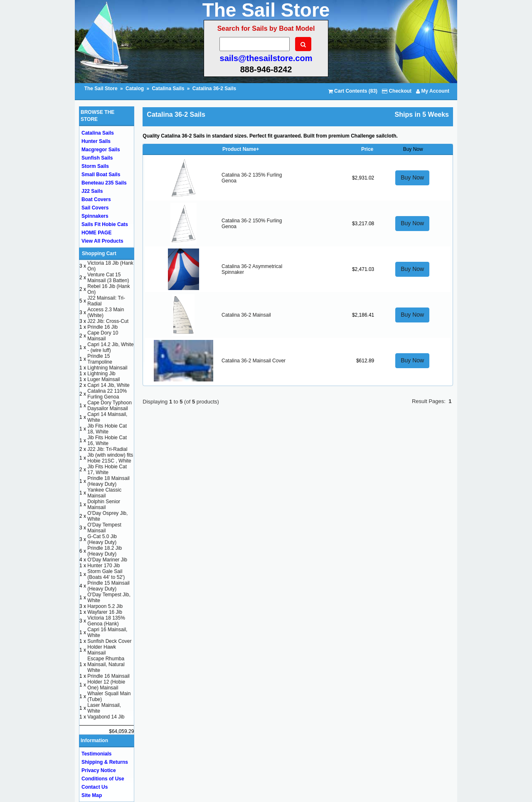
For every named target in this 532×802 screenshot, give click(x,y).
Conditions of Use (103, 779)
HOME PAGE (96, 233)
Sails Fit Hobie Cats (105, 224)
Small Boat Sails (101, 175)
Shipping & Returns (105, 762)
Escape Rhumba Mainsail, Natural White (106, 664)
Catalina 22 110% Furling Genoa (107, 394)
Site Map (92, 795)
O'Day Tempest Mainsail (104, 528)
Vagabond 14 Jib (106, 717)
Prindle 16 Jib (102, 327)
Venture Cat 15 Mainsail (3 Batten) (108, 278)
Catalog (135, 89)
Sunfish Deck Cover (109, 641)
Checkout (397, 91)
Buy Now (412, 177)
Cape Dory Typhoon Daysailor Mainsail (110, 406)
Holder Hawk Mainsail (102, 650)
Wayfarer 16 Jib (105, 612)
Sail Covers (95, 208)
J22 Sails (92, 191)
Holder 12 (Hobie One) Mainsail (106, 685)
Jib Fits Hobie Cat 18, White (107, 429)
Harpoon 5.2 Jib (105, 606)
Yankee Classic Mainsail (104, 493)
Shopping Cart (99, 253)
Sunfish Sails (97, 158)
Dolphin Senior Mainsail (104, 504)
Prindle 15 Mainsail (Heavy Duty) (108, 586)
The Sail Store (102, 89)
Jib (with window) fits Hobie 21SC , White (110, 458)
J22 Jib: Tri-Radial (107, 449)
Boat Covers (96, 199)
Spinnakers (95, 216)
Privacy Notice (99, 770)
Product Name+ (241, 149)
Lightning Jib (101, 374)
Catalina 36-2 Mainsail (246, 315)
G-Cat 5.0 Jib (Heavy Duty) (102, 539)
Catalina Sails (168, 89)
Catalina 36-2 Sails (214, 89)
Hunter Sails (96, 141)
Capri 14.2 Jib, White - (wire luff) (110, 347)
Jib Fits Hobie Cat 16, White (107, 440)
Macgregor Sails (101, 150)
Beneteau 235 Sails (104, 183)
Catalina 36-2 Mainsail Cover (254, 361)
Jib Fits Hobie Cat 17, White (107, 470)
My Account (433, 91)
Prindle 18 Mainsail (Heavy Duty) (108, 481)
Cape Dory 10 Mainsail (103, 336)
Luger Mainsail (103, 379)
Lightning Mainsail (107, 368)
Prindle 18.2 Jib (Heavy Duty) (105, 551)
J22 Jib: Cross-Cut (108, 321)
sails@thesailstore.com (266, 58)
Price (367, 149)
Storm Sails (95, 166)
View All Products (102, 241)
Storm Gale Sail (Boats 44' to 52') (106, 574)
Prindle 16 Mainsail (108, 676)
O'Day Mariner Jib (107, 560)
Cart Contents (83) (353, 91)
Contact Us (95, 787)
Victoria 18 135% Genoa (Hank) (106, 621)
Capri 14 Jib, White (108, 385)
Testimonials (96, 754)
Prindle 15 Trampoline (100, 359)
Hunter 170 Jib (103, 566)
